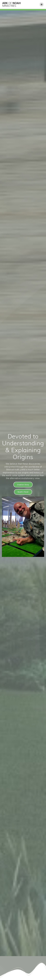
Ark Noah (12, 4)
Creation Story (23, 485)
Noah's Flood (23, 492)
